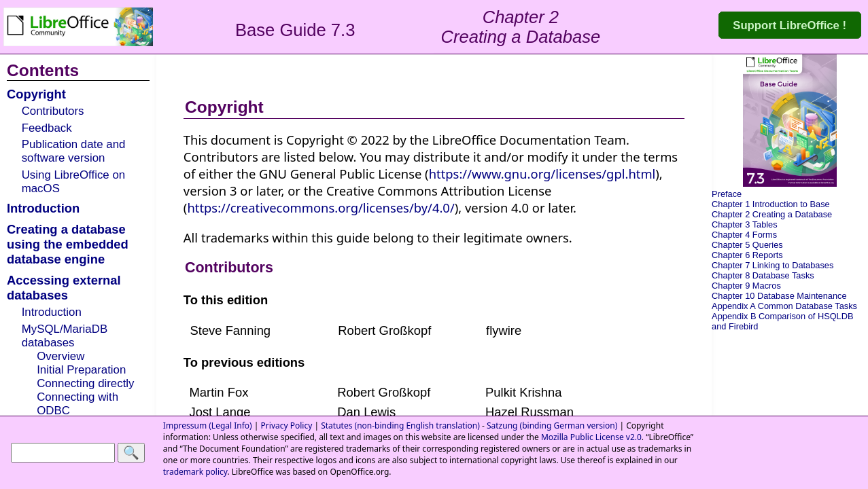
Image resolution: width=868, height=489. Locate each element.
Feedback (47, 128)
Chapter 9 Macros (746, 286)
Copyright (36, 94)
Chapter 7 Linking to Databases (772, 265)
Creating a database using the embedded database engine (68, 244)
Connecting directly (85, 383)
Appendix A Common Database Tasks (784, 306)
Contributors (53, 111)
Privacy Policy (287, 425)
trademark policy (195, 472)
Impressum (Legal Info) (208, 425)
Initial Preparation (81, 370)
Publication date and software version (74, 151)
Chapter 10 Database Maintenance (779, 296)
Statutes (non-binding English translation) (400, 425)
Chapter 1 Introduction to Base (771, 204)
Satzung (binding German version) (552, 425)
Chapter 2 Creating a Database (772, 214)
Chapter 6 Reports (747, 255)
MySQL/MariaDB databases (65, 336)
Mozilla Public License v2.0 (591, 437)
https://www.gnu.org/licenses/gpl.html (542, 174)
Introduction (43, 208)
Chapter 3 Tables (745, 224)
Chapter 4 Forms (744, 235)
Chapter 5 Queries (747, 245)
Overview (60, 356)
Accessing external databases (64, 288)
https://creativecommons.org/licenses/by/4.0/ (320, 207)
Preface (727, 194)
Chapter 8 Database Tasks (763, 275)
